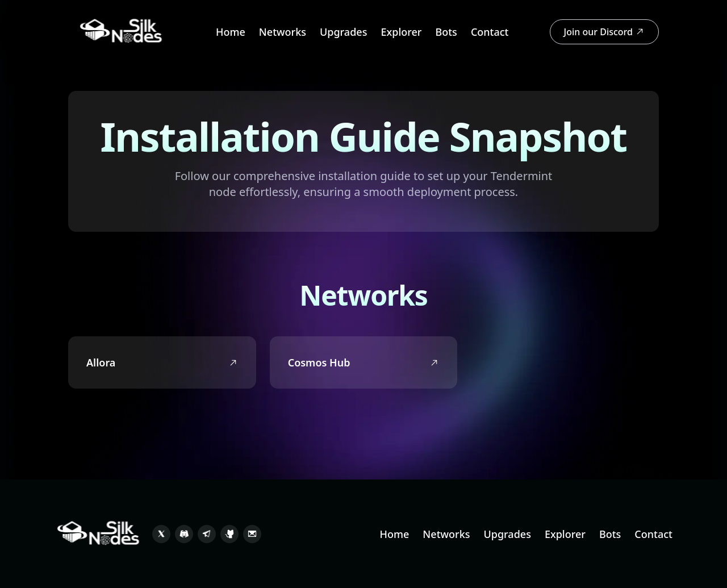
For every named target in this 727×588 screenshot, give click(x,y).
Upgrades (343, 32)
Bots (446, 32)
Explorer (401, 32)
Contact (490, 32)
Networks (283, 32)
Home (231, 32)
